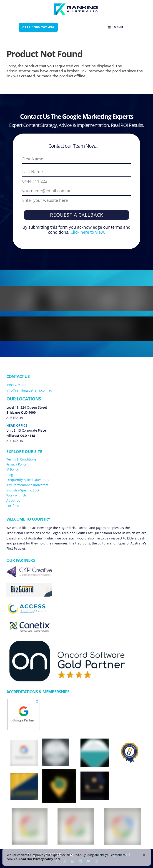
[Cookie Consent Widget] (76, 855)
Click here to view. (87, 232)
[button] (144, 851)
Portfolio (13, 506)
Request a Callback (77, 215)
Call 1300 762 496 (35, 25)
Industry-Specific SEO (23, 490)
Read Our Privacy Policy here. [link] (28, 857)
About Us (13, 500)
